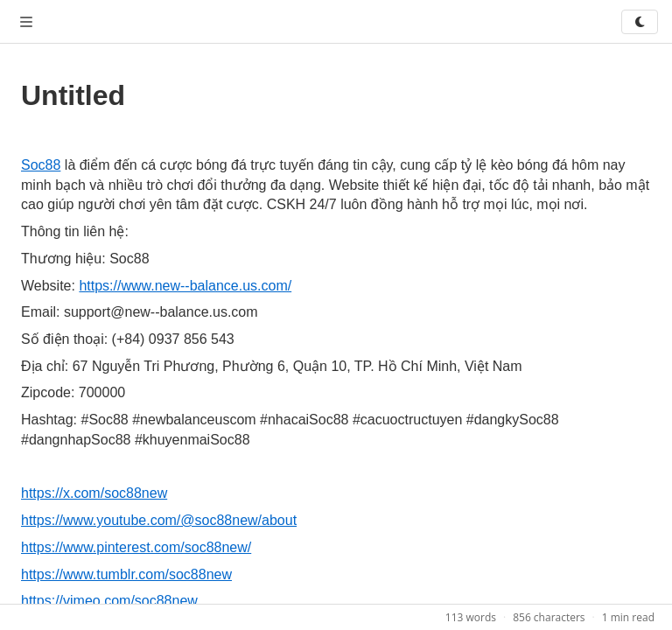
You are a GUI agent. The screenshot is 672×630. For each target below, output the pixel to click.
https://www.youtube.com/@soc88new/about (159, 520)
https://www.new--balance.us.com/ (185, 286)
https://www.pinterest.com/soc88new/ (136, 547)
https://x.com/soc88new (94, 493)
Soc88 (41, 165)
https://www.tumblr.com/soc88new (126, 574)
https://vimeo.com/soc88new (109, 601)
